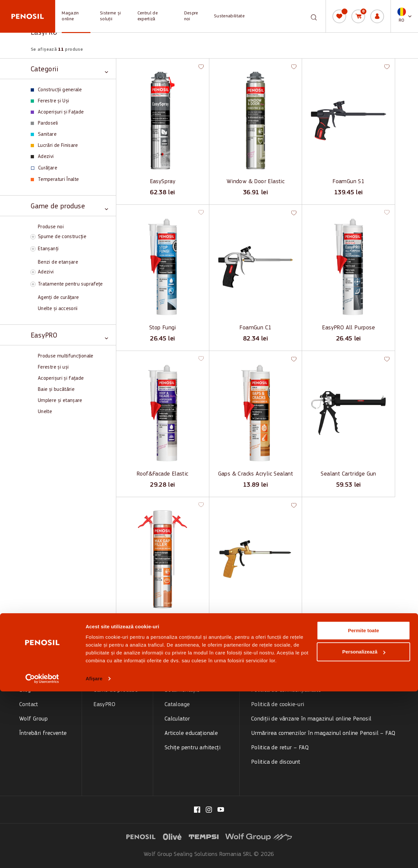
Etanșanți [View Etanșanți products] (48, 249)
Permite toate (363, 807)
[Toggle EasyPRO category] (69, 335)
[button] (404, 16)
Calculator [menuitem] (177, 719)
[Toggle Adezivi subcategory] (33, 272)
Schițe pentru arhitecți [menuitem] (193, 748)
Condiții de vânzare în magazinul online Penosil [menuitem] (311, 719)
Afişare (94, 855)
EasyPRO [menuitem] (104, 705)
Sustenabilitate (229, 16)
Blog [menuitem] (25, 690)
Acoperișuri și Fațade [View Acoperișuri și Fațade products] (57, 112)
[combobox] (308, 16)
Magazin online (70, 16)
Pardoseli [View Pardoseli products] (44, 123)
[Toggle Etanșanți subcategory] (33, 249)
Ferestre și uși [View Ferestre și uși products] (53, 367)
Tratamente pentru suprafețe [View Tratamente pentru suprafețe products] (70, 284)
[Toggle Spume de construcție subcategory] (33, 237)
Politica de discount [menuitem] (276, 762)
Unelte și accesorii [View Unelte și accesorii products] (58, 309)
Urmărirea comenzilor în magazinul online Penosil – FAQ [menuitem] (323, 733)
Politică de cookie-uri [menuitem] (278, 705)
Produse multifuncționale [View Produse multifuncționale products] (66, 356)
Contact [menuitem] (29, 705)
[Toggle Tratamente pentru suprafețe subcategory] (33, 284)
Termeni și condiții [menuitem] (274, 676)
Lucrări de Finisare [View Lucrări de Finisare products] (54, 146)
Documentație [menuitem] (182, 690)
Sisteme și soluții (110, 16)
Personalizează (364, 828)
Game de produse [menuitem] (116, 690)
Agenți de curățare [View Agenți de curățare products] (58, 298)
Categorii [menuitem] (105, 676)
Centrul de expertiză (148, 16)
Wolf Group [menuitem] (33, 719)
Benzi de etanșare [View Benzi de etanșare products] (58, 262)
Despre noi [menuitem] (33, 676)
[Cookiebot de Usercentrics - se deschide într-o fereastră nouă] (42, 855)
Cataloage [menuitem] (177, 705)
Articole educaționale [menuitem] (191, 733)
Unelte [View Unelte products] (45, 412)
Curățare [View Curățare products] (44, 168)
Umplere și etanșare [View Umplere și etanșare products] (60, 401)
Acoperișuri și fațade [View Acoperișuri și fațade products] (61, 378)
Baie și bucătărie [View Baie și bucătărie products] (56, 390)
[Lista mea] (339, 16)
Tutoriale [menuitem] (176, 676)
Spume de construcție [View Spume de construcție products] (62, 237)
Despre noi (191, 16)
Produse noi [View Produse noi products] (51, 227)
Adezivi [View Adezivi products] (42, 157)
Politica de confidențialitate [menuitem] (286, 690)
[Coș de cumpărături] (358, 16)
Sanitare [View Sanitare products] (44, 134)
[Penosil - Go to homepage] (28, 16)
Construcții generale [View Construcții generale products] (56, 90)
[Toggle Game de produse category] (69, 206)
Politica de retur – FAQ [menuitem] (280, 748)
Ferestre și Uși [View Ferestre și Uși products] (50, 101)
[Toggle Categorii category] (69, 69)
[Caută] (314, 16)
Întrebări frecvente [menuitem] (43, 733)
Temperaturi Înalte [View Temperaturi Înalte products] (55, 180)
